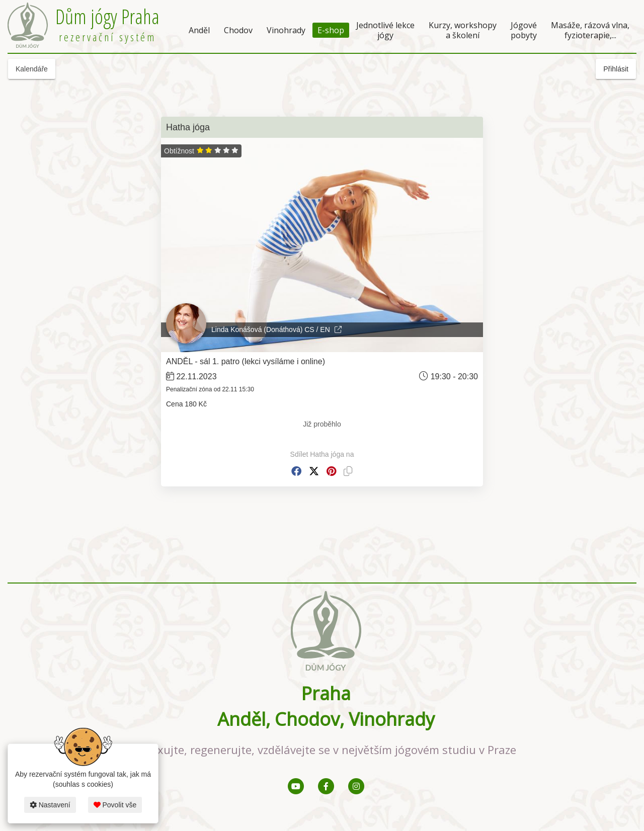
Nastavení (50, 805)
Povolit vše (115, 805)
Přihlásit (616, 69)
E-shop (331, 30)
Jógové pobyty (524, 30)
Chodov (238, 30)
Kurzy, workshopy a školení (463, 30)
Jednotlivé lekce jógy (385, 30)
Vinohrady (286, 30)
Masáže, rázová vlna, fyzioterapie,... (590, 30)
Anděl (199, 30)
